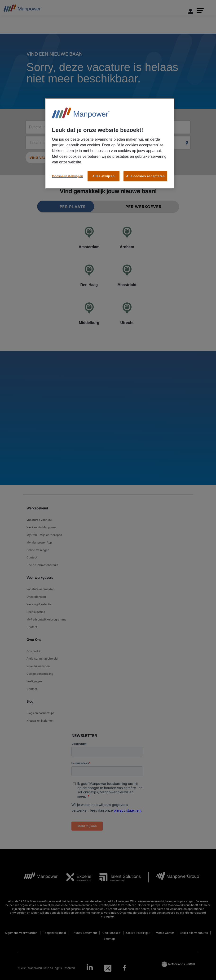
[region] (110, 143)
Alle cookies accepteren (145, 176)
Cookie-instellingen (68, 176)
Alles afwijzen (103, 176)
